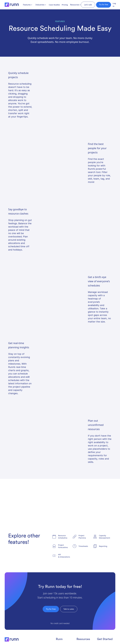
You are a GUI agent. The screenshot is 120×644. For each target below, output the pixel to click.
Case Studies (54, 5)
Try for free (104, 5)
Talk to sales (69, 609)
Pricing (65, 5)
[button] (28, 5)
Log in (114, 5)
